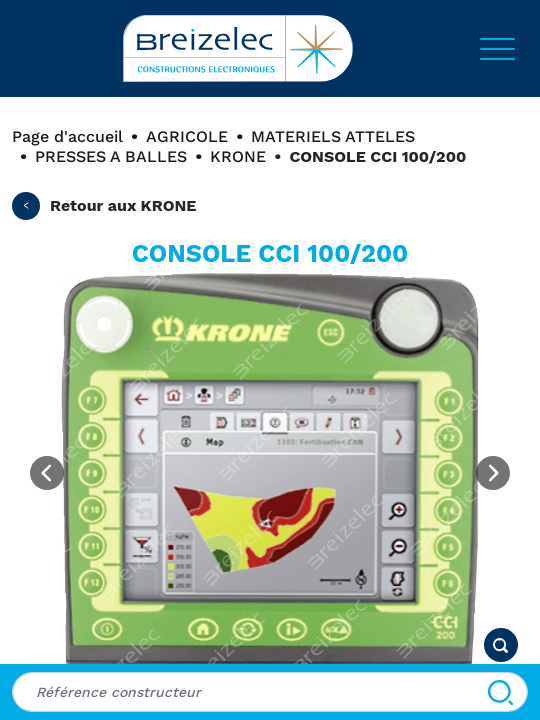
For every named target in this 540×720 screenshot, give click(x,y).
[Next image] (493, 473)
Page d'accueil (67, 136)
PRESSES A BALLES (111, 156)
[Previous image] (47, 473)
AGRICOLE (187, 136)
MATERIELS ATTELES (333, 136)
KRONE (238, 156)
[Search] (500, 692)
